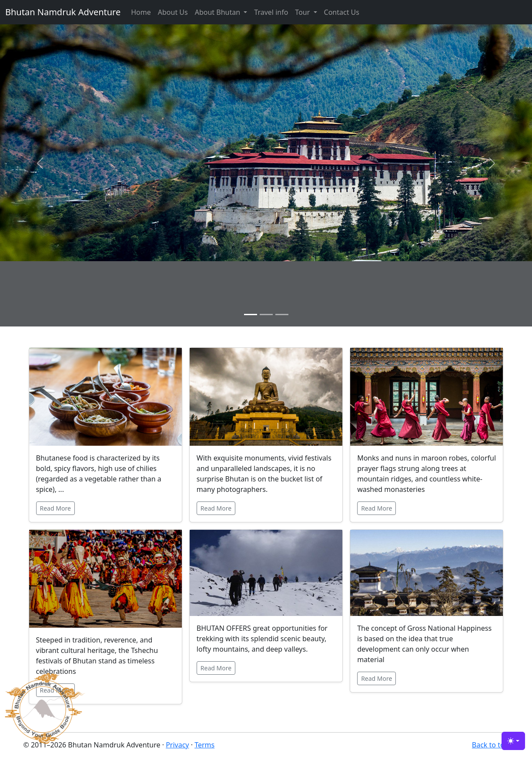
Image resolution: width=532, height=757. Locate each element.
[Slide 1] (251, 315)
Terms (204, 745)
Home (141, 12)
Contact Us (342, 12)
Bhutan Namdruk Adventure (63, 12)
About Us (173, 12)
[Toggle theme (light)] (513, 741)
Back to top (490, 745)
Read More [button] (55, 508)
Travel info (271, 12)
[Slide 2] (266, 315)
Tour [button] (303, 12)
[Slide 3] (282, 315)
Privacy (177, 745)
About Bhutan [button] (219, 12)
